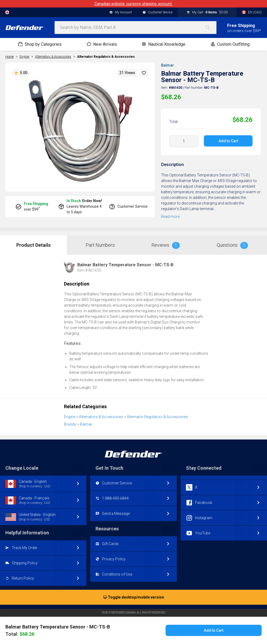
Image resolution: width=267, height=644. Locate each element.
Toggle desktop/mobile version (134, 597)
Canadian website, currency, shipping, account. (133, 4)
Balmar (167, 65)
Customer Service (157, 13)
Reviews (166, 245)
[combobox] (136, 28)
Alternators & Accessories (101, 417)
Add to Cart (228, 141)
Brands (70, 424)
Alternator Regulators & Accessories (106, 57)
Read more (170, 217)
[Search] (211, 28)
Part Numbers (100, 245)
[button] (144, 73)
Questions (232, 245)
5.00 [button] (21, 73)
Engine (70, 417)
